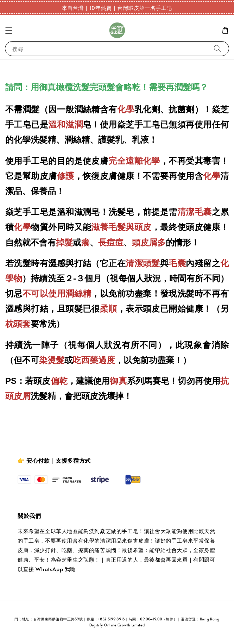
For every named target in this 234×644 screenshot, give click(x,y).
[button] (9, 30)
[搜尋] (217, 48)
